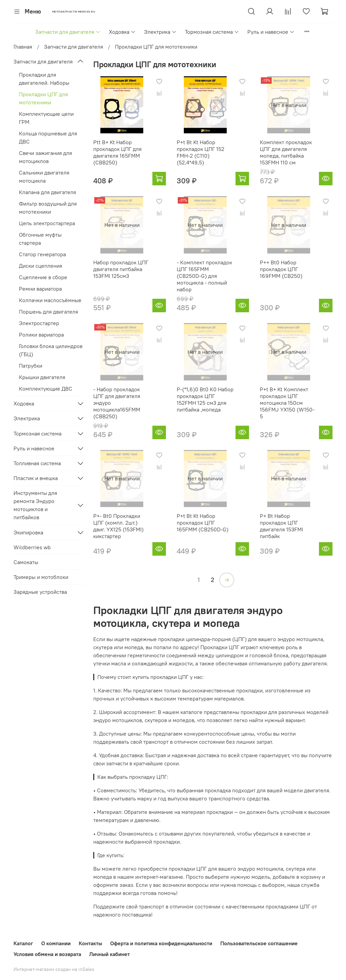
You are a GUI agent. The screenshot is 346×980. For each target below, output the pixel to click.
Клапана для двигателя (47, 192)
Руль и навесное (271, 32)
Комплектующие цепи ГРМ (46, 118)
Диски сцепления (41, 266)
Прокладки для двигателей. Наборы (44, 79)
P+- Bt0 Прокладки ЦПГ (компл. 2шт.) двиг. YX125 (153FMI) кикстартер (118, 526)
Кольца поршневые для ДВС (48, 137)
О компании (56, 943)
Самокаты (26, 562)
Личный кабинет (109, 954)
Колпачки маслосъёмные (50, 300)
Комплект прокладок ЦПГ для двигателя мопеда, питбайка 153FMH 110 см (286, 152)
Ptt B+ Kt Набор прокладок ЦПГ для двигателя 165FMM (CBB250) (117, 152)
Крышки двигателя (42, 377)
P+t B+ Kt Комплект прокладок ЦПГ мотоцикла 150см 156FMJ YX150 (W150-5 (287, 403)
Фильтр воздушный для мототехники (48, 208)
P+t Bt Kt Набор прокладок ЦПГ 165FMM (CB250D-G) (203, 523)
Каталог (23, 943)
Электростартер (39, 323)
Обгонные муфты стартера (40, 239)
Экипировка (28, 532)
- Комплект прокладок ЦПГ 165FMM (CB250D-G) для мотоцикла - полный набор (204, 276)
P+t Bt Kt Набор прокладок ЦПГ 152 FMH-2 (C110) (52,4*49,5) (201, 152)
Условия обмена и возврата (47, 954)
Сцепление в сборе (43, 277)
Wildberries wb (32, 547)
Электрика (160, 32)
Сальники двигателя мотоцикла (44, 177)
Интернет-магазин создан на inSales (54, 969)
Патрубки (31, 366)
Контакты (90, 943)
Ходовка (122, 32)
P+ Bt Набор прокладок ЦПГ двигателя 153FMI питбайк (281, 526)
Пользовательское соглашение (259, 943)
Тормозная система (212, 32)
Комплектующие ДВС (46, 389)
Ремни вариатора (40, 289)
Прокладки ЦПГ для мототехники (43, 98)
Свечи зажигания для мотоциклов (45, 157)
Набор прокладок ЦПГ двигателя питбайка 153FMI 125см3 (121, 269)
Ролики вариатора (41, 335)
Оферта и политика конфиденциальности (161, 943)
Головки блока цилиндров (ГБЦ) (51, 350)
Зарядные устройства (40, 592)
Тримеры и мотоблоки (41, 577)
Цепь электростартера (47, 223)
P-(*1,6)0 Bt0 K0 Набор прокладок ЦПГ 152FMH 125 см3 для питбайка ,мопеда (205, 399)
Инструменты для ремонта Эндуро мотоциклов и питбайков (35, 505)
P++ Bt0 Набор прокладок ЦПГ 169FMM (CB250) (281, 269)
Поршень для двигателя (48, 312)
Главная (23, 47)
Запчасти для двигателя (68, 32)
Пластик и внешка (36, 478)
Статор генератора (42, 254)
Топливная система (37, 463)
